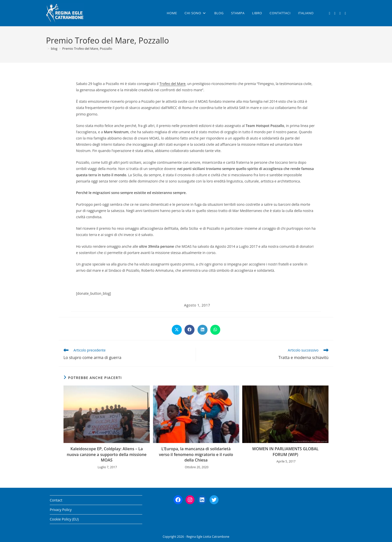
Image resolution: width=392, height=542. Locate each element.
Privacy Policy (61, 510)
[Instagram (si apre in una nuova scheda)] (340, 13)
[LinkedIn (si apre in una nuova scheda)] (345, 13)
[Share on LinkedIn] (202, 330)
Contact (56, 500)
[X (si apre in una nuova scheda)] (330, 13)
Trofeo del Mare (172, 84)
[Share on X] (177, 330)
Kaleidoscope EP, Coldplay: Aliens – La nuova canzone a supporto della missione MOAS (107, 454)
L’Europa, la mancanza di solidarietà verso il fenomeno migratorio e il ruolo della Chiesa (196, 454)
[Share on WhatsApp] (215, 330)
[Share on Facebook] (189, 330)
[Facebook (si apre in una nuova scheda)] (335, 13)
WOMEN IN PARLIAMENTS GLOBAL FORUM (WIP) (285, 451)
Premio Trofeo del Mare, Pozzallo (87, 48)
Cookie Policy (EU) (64, 519)
